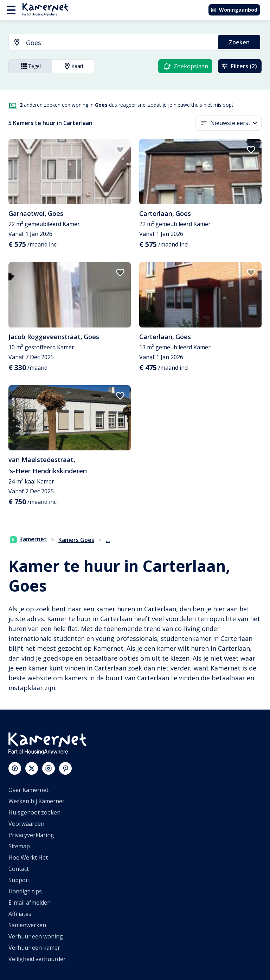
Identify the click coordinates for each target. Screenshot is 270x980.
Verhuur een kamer (34, 948)
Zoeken (239, 42)
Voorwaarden (26, 824)
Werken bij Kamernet (36, 801)
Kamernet (28, 539)
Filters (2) (239, 66)
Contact (19, 869)
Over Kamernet (28, 790)
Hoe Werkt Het (28, 857)
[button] (236, 123)
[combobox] (109, 43)
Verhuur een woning (36, 936)
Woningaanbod (234, 10)
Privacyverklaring (31, 835)
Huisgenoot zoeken (34, 812)
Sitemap (19, 846)
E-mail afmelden (30, 903)
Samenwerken (27, 925)
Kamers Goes (76, 540)
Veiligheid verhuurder (37, 959)
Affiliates (20, 914)
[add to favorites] (120, 150)
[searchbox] (120, 43)
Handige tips (25, 891)
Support (19, 880)
